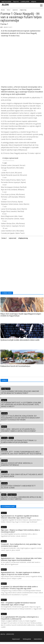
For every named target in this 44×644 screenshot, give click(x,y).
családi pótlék (25, 2)
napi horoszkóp (6, 2)
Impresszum (16, 639)
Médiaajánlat (27, 639)
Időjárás (34, 2)
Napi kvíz (16, 2)
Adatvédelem (38, 639)
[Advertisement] (22, 61)
